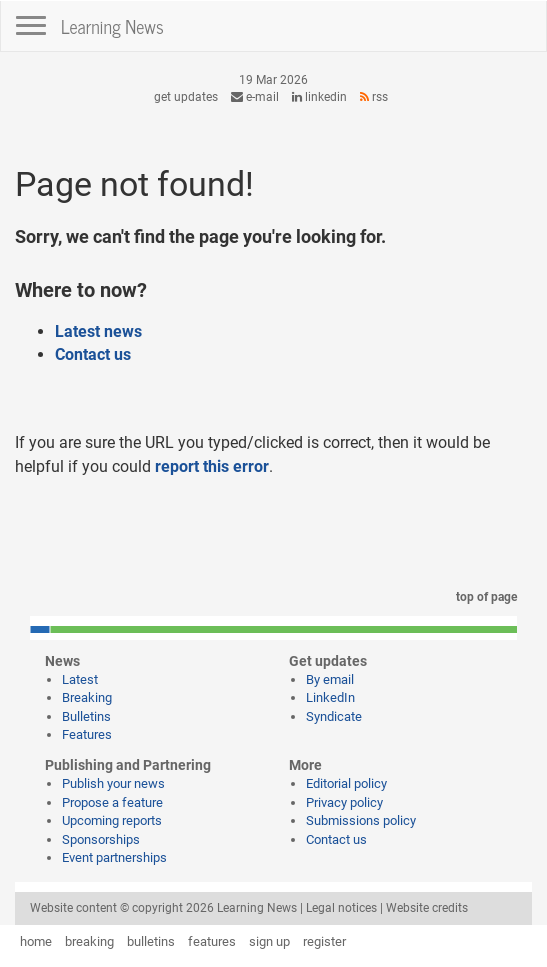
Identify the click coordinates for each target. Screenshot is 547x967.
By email (330, 679)
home (36, 941)
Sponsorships (101, 839)
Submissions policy (361, 820)
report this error (212, 466)
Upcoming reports (112, 820)
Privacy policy (344, 802)
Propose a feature (112, 802)
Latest (80, 679)
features (212, 941)
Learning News (112, 26)
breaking (89, 941)
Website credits (427, 908)
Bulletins (86, 716)
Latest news (98, 331)
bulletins (151, 941)
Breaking (87, 697)
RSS (374, 97)
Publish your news (113, 783)
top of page (483, 597)
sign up (269, 941)
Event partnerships (114, 857)
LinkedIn (319, 97)
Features (87, 734)
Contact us (93, 354)
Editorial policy (346, 783)
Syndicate (334, 716)
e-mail (255, 97)
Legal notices (341, 908)
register (324, 941)
